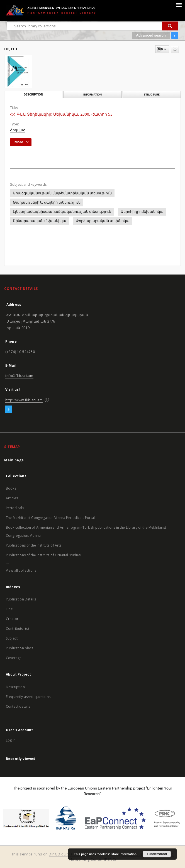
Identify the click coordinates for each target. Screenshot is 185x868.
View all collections (21, 570)
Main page (14, 460)
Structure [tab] (152, 95)
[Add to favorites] (175, 50)
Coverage (14, 658)
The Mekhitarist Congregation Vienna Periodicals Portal (50, 518)
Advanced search (151, 35)
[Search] (170, 26)
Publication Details (21, 599)
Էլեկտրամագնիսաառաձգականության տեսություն (62, 212)
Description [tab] (33, 95)
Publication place (20, 648)
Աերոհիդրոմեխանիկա (142, 212)
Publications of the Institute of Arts (34, 545)
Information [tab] (93, 95)
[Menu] (179, 4)
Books (11, 488)
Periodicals (15, 508)
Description (15, 687)
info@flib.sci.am (19, 376)
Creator (12, 619)
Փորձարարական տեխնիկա (103, 221)
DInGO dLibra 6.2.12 (66, 854)
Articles (12, 498)
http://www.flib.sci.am (24, 400)
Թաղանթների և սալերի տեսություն (47, 202)
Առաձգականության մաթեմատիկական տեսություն (62, 193)
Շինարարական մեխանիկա (40, 221)
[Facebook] (9, 409)
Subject (12, 638)
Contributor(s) (17, 629)
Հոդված (18, 130)
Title (9, 609)
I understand (157, 854)
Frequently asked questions (28, 697)
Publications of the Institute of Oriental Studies (43, 555)
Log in (11, 740)
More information (124, 854)
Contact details (18, 706)
